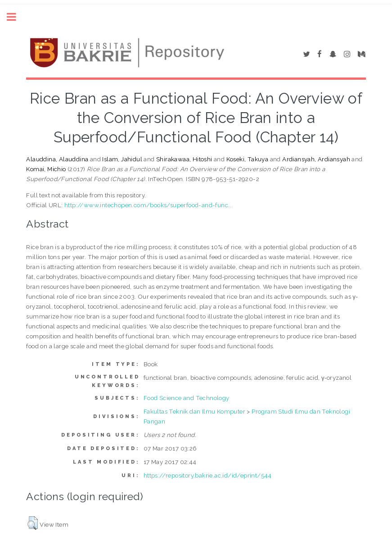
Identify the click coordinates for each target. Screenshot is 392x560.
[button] (33, 523)
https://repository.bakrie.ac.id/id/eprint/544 (208, 475)
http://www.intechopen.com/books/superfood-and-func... (149, 205)
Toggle (16, 17)
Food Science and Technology (187, 398)
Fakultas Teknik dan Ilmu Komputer (194, 411)
